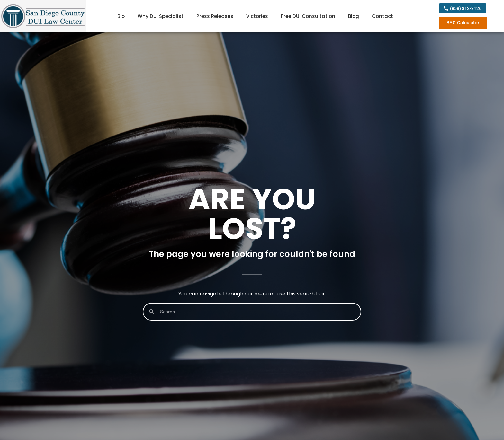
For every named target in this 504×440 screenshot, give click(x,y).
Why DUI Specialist (161, 16)
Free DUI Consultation (308, 16)
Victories (257, 16)
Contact (382, 16)
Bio (121, 16)
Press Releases (215, 16)
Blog (354, 16)
